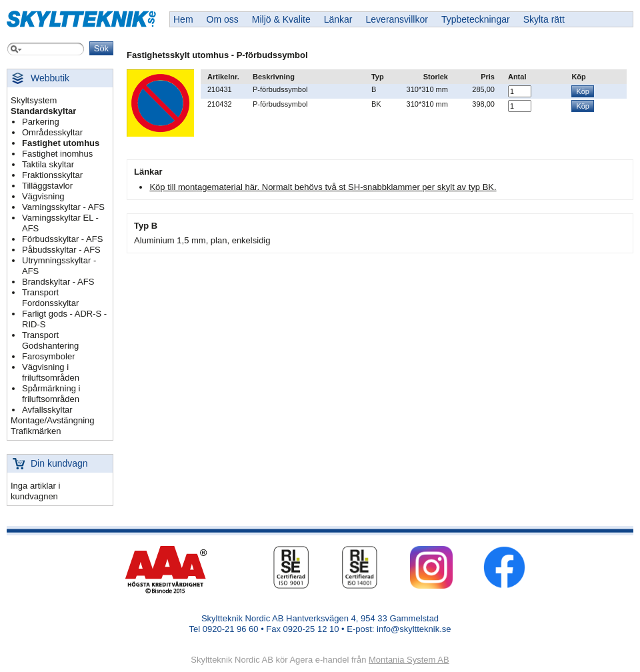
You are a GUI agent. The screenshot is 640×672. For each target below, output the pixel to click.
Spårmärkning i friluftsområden (51, 394)
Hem (183, 19)
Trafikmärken (36, 431)
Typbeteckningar (476, 19)
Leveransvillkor (397, 19)
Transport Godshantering (50, 340)
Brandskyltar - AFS (58, 282)
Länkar (338, 19)
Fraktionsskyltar (52, 175)
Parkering (41, 122)
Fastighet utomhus (61, 143)
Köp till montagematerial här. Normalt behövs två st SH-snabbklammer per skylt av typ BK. (323, 187)
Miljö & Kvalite (281, 19)
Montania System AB (409, 660)
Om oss (223, 19)
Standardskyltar (43, 111)
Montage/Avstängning (53, 420)
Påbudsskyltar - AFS (61, 250)
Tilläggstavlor (47, 186)
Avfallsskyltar (47, 410)
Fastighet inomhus (57, 154)
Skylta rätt (544, 19)
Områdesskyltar (52, 132)
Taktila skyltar (48, 164)
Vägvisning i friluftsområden (51, 372)
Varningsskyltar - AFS (63, 207)
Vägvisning (43, 196)
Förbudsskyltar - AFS (62, 239)
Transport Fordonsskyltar (50, 298)
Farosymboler (48, 356)
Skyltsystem (34, 100)
